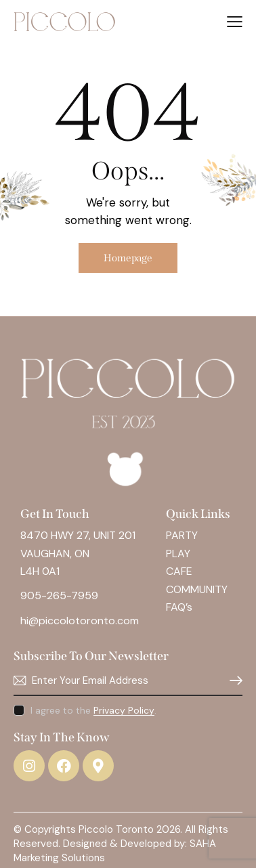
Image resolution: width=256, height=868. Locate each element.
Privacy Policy (124, 711)
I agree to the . (93, 710)
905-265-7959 (59, 595)
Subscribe (232, 681)
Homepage (128, 258)
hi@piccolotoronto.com (80, 621)
